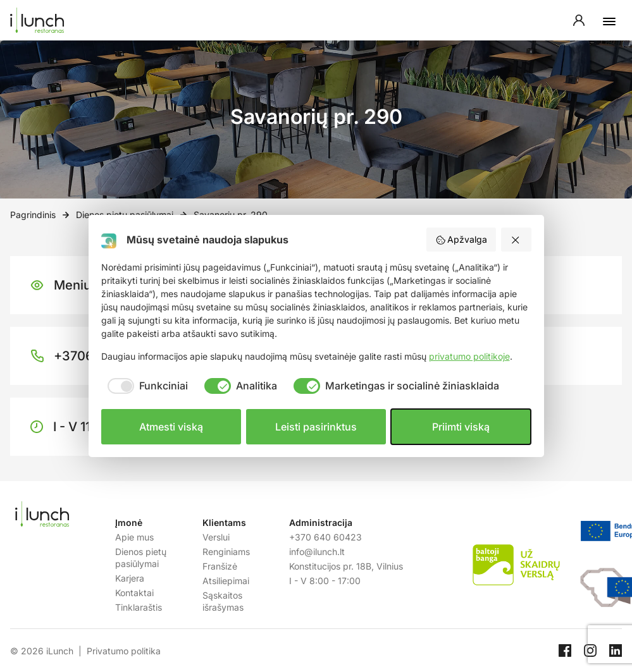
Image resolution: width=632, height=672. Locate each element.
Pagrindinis (33, 215)
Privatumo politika (124, 651)
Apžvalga (462, 240)
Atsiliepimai (226, 581)
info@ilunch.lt (317, 552)
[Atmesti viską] (516, 240)
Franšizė (220, 566)
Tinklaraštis (139, 607)
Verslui (216, 537)
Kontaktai (134, 593)
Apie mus (134, 537)
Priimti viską (461, 427)
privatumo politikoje (469, 356)
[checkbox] (145, 386)
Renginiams (226, 552)
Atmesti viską (171, 427)
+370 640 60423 (325, 537)
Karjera (130, 578)
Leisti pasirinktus (316, 427)
